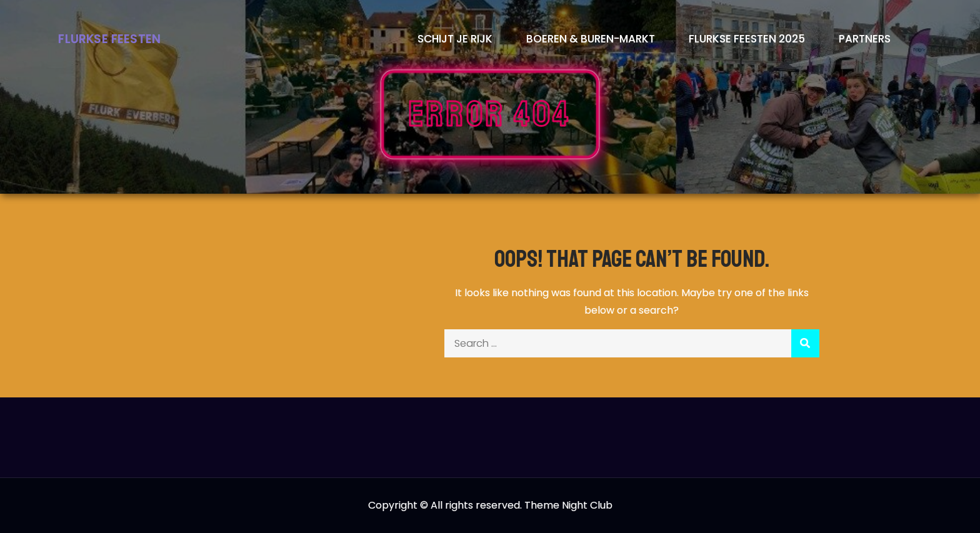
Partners (865, 39)
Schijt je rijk (455, 39)
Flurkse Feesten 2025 (747, 39)
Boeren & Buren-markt (591, 39)
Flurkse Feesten (109, 39)
